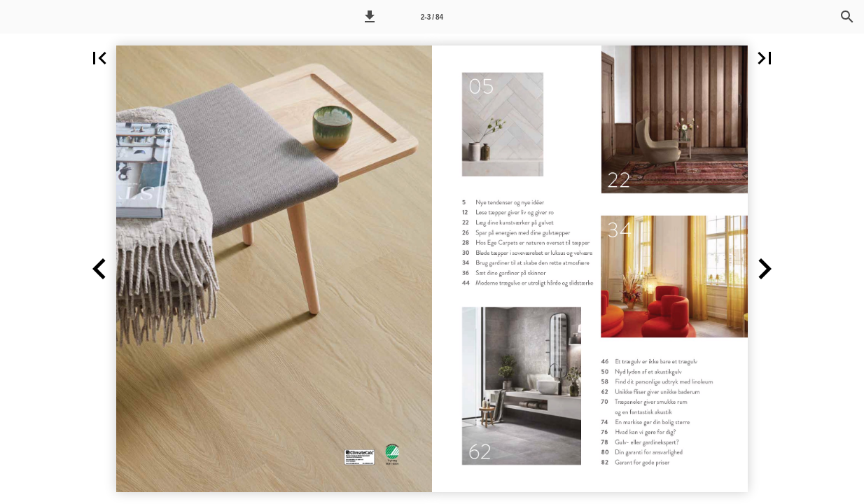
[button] (370, 17)
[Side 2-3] (432, 17)
